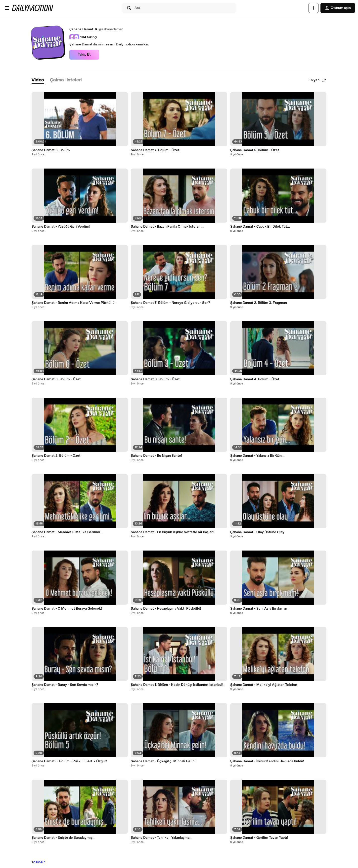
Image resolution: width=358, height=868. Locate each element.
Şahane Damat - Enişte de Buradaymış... (64, 838)
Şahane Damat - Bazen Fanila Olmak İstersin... (168, 227)
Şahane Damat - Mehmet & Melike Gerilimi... (67, 532)
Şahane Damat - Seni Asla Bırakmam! (260, 609)
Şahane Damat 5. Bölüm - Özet (255, 150)
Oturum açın (338, 8)
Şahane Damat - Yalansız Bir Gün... (257, 456)
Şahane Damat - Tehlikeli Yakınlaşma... (162, 838)
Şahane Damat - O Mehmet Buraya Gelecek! (67, 609)
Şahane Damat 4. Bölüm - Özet (255, 379)
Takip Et (84, 55)
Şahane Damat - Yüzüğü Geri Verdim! (61, 227)
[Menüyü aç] (7, 8)
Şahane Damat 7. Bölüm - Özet (155, 150)
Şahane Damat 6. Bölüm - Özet (56, 379)
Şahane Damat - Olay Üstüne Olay (257, 532)
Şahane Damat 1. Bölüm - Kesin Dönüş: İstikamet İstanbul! (177, 685)
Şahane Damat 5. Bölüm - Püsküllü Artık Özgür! (69, 761)
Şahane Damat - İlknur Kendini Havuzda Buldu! (267, 761)
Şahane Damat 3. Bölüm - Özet (155, 379)
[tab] (38, 80)
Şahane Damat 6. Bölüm (51, 150)
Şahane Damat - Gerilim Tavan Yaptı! (259, 838)
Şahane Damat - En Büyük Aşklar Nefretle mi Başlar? (173, 532)
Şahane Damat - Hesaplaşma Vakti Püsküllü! (166, 609)
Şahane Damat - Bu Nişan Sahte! (156, 456)
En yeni (317, 80)
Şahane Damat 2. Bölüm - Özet (56, 456)
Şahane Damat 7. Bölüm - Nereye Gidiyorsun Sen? (170, 303)
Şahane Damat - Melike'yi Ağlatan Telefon (264, 685)
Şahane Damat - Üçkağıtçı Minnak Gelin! (163, 761)
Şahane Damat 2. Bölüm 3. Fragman (259, 303)
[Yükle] (313, 8)
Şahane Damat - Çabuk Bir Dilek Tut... (260, 227)
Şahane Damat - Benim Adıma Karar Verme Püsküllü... (75, 303)
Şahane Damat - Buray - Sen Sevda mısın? (65, 685)
